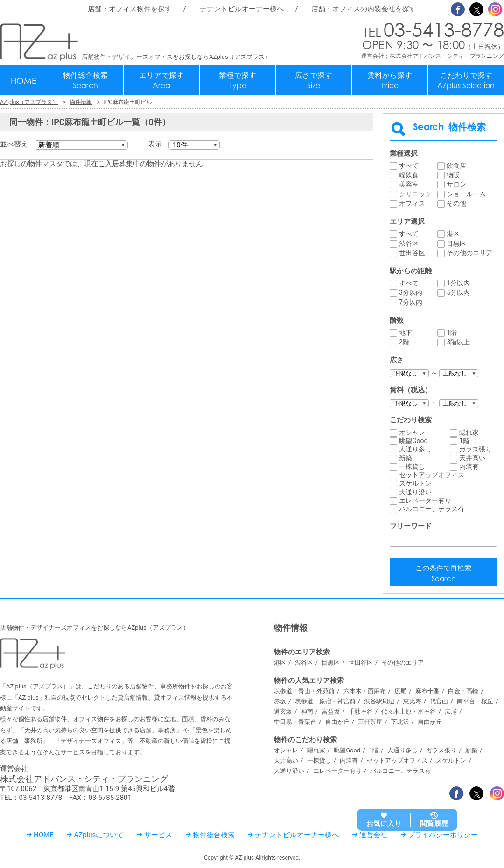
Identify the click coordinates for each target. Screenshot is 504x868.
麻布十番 (427, 691)
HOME (24, 81)
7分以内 (411, 302)
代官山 (439, 701)
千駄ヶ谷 (361, 712)
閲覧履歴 (434, 824)
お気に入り (384, 824)
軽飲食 (409, 175)
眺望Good (413, 441)
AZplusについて (99, 835)
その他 (456, 203)
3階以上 (458, 342)
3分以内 (411, 292)
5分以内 (458, 292)
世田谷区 (412, 253)
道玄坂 (283, 712)
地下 (406, 333)
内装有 (469, 466)
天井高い (472, 458)
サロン (456, 184)
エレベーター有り (425, 500)
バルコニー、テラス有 (432, 509)
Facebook (458, 9)
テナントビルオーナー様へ (242, 9)
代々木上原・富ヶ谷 (409, 712)
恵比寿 (412, 701)
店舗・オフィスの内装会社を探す (364, 9)
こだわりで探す (466, 80)
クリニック (415, 194)
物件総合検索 (85, 80)
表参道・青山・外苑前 (304, 691)
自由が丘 (337, 722)
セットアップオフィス (432, 475)
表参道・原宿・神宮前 (325, 701)
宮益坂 (331, 712)
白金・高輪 (463, 691)
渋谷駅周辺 (379, 701)
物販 (453, 175)
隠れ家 (469, 432)
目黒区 (456, 243)
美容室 (409, 184)
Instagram (495, 9)
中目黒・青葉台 (295, 722)
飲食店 (456, 166)
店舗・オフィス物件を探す (130, 9)
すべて (409, 166)
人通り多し (415, 449)
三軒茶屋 (370, 722)
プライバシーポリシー (443, 835)
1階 (452, 333)
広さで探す (314, 80)
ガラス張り (476, 449)
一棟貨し (412, 466)
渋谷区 (409, 243)
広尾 (400, 691)
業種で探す (238, 80)
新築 (406, 458)
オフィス (412, 203)
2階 (404, 342)
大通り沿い (415, 492)
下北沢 (400, 722)
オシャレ (412, 432)
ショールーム (466, 194)
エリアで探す (161, 80)
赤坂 (280, 701)
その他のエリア (469, 253)
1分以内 (458, 283)
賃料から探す (390, 80)
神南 (307, 712)
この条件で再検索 (443, 574)
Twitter (476, 9)
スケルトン (415, 483)
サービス (158, 835)
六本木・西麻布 (365, 691)
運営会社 (373, 835)
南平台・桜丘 (475, 701)
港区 (453, 234)
